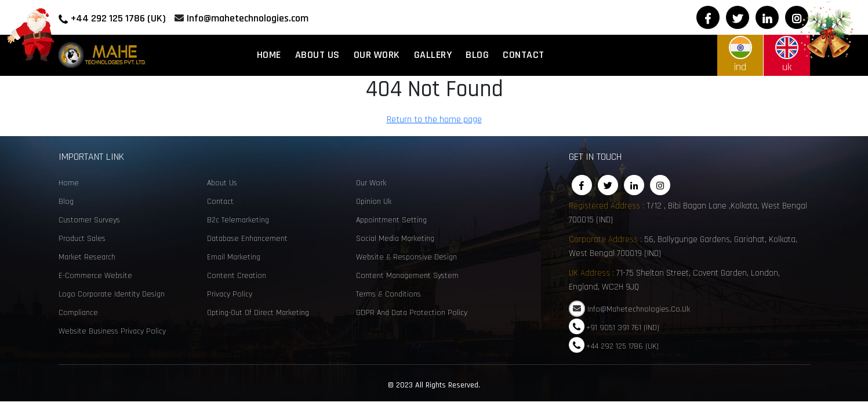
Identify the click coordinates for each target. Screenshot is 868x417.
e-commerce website (95, 276)
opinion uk (374, 202)
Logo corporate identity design (112, 294)
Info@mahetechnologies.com (248, 18)
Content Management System (407, 276)
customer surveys (89, 220)
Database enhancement (247, 239)
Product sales (82, 239)
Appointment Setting (391, 220)
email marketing (234, 257)
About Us (317, 55)
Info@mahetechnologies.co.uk (639, 309)
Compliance (78, 313)
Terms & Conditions (388, 294)
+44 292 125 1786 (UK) (118, 18)
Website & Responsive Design (406, 257)
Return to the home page (441, 121)
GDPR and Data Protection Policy (412, 313)
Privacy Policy (230, 294)
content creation (237, 276)
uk (787, 55)
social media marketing (395, 239)
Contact (524, 55)
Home (269, 55)
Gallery (433, 55)
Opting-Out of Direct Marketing (258, 313)
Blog (477, 55)
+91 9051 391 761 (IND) (623, 327)
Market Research (87, 257)
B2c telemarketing (238, 220)
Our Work (377, 55)
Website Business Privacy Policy (112, 331)
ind (740, 55)
